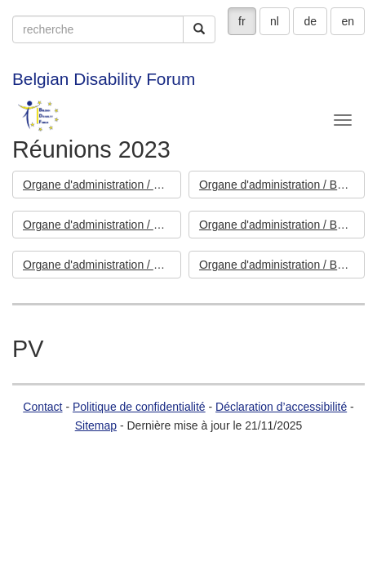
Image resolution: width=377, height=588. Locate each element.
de (310, 21)
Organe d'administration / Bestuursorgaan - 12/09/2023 (282, 185)
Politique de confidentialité (139, 407)
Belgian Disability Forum (104, 79)
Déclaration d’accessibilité (281, 407)
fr (242, 21)
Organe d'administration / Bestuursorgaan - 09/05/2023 (282, 225)
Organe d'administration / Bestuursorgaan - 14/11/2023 (102, 185)
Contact (42, 407)
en (348, 21)
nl (275, 21)
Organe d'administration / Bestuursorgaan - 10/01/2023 (282, 265)
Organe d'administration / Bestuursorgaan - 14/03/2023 (102, 265)
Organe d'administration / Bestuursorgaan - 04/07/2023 (102, 225)
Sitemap (96, 425)
